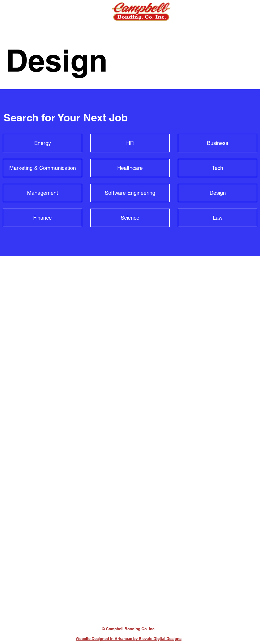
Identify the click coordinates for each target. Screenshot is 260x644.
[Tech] (218, 168)
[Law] (218, 218)
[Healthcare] (130, 168)
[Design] (218, 193)
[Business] (218, 143)
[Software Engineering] (130, 193)
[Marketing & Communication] (42, 168)
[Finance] (42, 218)
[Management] (42, 193)
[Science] (130, 218)
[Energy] (42, 143)
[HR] (130, 143)
